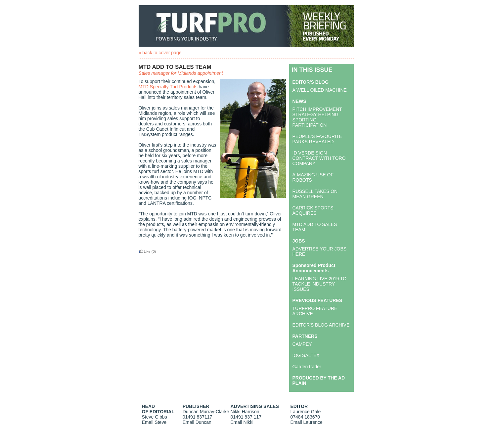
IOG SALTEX (306, 355)
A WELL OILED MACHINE (320, 90)
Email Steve (154, 422)
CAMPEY (302, 344)
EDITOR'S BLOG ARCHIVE (321, 325)
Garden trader (307, 367)
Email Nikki (242, 422)
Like (145, 251)
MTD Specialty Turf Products (168, 87)
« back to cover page (160, 53)
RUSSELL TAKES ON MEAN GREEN (315, 194)
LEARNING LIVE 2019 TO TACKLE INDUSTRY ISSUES (320, 284)
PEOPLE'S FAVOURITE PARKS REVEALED (317, 139)
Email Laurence (307, 422)
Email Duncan (197, 422)
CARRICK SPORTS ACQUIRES (313, 210)
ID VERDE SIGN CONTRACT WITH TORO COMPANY (319, 158)
